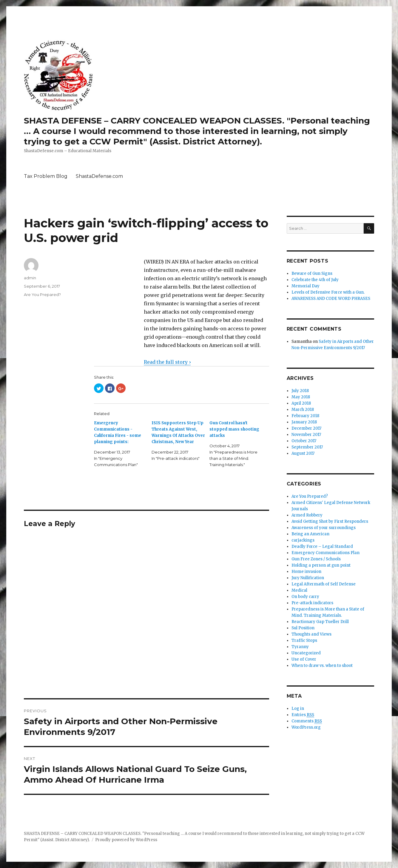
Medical (299, 590)
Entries (303, 715)
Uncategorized (306, 653)
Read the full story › (167, 362)
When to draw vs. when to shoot (322, 666)
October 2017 (304, 441)
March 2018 (303, 410)
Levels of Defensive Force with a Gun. (328, 292)
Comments (307, 721)
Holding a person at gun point (321, 565)
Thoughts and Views (311, 634)
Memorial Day (306, 286)
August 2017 (303, 453)
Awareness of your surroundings (324, 528)
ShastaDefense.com (99, 176)
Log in (298, 709)
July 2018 (300, 391)
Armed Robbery (307, 515)
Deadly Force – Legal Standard (322, 546)
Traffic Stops (304, 640)
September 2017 (307, 447)
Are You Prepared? (42, 295)
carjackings (303, 540)
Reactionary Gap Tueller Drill (320, 622)
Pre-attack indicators (312, 603)
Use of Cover (304, 659)
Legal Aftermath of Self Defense (324, 584)
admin (30, 278)
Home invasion (306, 572)
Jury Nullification (308, 578)
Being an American (310, 534)
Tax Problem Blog (46, 176)
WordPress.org (306, 727)
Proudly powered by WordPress (126, 840)
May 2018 (301, 397)
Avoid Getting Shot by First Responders (330, 521)
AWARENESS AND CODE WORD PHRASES (331, 299)
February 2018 (305, 416)
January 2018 (304, 422)
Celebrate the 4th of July (315, 280)
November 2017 (306, 435)
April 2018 (301, 403)
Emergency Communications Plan (326, 553)
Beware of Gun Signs (312, 273)
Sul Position (303, 628)
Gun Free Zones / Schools (316, 559)
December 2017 (306, 428)
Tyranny (300, 647)
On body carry (305, 597)
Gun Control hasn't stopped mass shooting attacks (234, 429)
